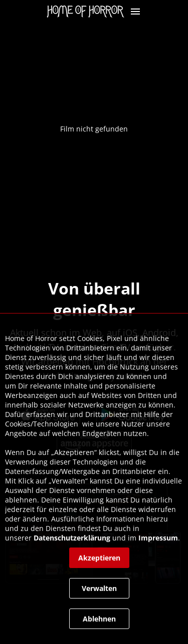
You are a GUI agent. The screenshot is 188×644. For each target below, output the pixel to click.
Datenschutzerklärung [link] (72, 538)
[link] (88, 11)
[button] (135, 11)
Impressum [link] (158, 538)
